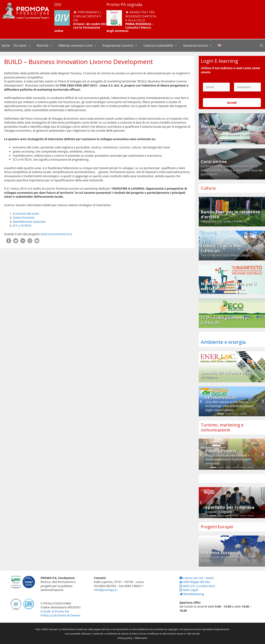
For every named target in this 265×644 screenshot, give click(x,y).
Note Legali (189, 590)
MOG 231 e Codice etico (197, 586)
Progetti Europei (217, 527)
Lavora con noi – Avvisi (197, 578)
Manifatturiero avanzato (29, 222)
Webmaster (141, 638)
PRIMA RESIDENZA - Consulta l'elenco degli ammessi (130, 27)
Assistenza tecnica (200, 46)
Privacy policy (125, 638)
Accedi (232, 103)
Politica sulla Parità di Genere (60, 615)
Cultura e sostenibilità (163, 46)
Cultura (208, 188)
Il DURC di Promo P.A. (55, 611)
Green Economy (24, 217)
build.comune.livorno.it (56, 234)
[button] (201, 401)
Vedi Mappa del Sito (195, 582)
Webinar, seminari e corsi (80, 46)
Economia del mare (26, 214)
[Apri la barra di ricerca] (261, 46)
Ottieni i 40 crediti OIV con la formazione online (80, 27)
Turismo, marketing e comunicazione (222, 427)
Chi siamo (24, 46)
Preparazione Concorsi (122, 46)
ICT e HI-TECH (22, 226)
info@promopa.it (105, 590)
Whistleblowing (192, 594)
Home (6, 45)
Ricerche (47, 46)
